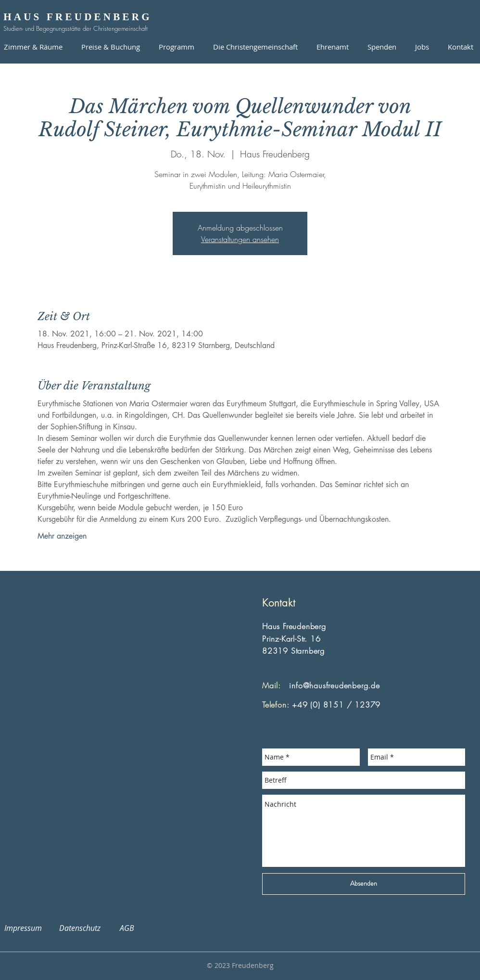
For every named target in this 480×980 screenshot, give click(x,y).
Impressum (29, 928)
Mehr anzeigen (62, 536)
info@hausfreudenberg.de (334, 685)
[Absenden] (364, 884)
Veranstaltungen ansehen (240, 239)
